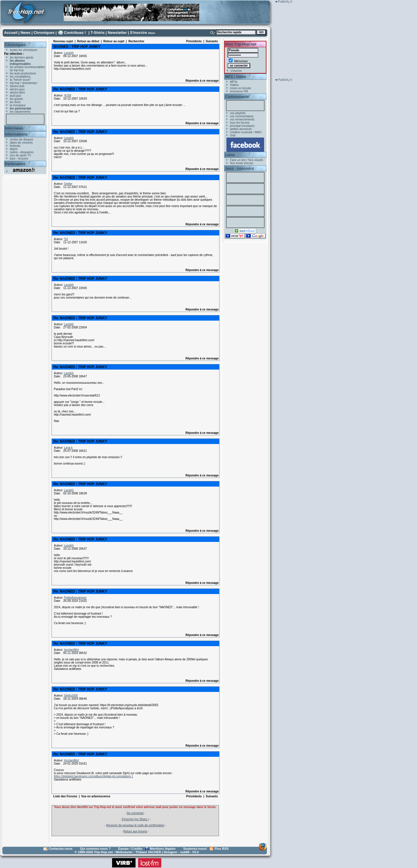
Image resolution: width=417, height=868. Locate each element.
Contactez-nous (61, 849)
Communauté (237, 97)
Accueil (11, 33)
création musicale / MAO (246, 132)
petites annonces (241, 129)
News (25, 33)
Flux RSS (222, 849)
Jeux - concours (239, 168)
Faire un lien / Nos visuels (247, 160)
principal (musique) (242, 126)
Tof (66, 239)
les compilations (20, 77)
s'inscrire (236, 71)
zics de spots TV (20, 155)
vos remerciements (242, 119)
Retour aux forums (135, 831)
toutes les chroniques (24, 50)
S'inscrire (139, 33)
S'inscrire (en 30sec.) (135, 819)
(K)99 (67, 95)
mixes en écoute (240, 88)
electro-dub (17, 86)
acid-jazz (15, 96)
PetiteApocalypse (75, 598)
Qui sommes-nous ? (95, 849)
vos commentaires (242, 116)
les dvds (15, 102)
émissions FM (239, 91)
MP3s (234, 82)
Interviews (14, 128)
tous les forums (240, 123)
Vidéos (234, 85)
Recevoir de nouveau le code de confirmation (135, 825)
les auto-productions (23, 73)
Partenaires (15, 164)
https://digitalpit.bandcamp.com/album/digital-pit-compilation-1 (93, 776)
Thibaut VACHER (148, 852)
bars (13, 159)
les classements (20, 112)
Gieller (68, 184)
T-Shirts (98, 33)
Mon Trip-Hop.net (241, 44)
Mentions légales (163, 849)
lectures (23, 159)
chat (233, 135)
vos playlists (238, 113)
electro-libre (17, 93)
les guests (16, 99)
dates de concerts (21, 143)
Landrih (69, 53)
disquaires (27, 152)
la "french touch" (20, 80)
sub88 (185, 852)
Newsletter (117, 33)
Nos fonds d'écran (242, 163)
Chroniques (44, 33)
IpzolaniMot (71, 650)
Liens (230, 155)
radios (14, 152)
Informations (16, 134)
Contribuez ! (75, 33)
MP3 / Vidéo (236, 77)
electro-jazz (17, 89)
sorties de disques (22, 139)
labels (14, 149)
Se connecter (135, 813)
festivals (15, 146)
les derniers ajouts (22, 57)
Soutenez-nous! (195, 849)
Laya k (68, 448)
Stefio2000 (71, 696)
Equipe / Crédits (130, 849)
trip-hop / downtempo (23, 83)
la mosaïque (18, 105)
